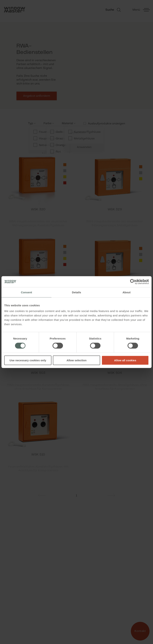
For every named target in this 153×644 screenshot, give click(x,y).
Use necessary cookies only (28, 360)
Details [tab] (76, 292)
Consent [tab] (26, 292)
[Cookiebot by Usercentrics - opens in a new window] (133, 282)
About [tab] (126, 292)
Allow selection (76, 360)
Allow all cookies (125, 360)
